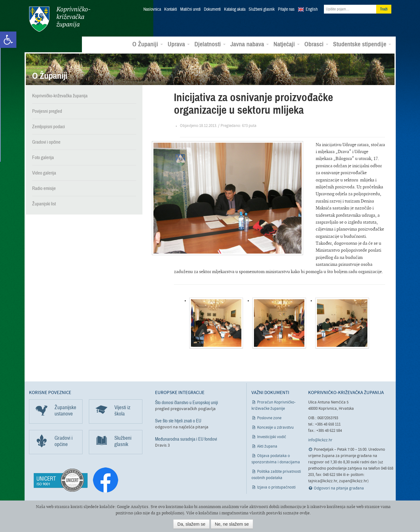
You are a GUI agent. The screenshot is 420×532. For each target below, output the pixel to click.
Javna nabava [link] (250, 44)
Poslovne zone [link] (269, 418)
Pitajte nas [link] (286, 9)
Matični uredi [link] (190, 9)
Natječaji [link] (287, 44)
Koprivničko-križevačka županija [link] (60, 19)
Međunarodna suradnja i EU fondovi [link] (186, 439)
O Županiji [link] (148, 44)
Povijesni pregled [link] (47, 111)
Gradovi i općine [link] (46, 142)
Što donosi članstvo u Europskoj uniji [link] (187, 402)
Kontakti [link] (171, 9)
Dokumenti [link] (212, 9)
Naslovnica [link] (152, 9)
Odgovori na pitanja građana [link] (339, 488)
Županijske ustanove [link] (65, 410)
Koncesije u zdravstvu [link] (275, 427)
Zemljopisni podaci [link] (49, 127)
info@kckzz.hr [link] (320, 440)
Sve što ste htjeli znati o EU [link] (178, 420)
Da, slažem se (191, 524)
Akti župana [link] (267, 446)
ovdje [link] (305, 513)
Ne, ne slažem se (232, 524)
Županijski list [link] (44, 204)
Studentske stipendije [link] (362, 44)
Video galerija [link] (44, 173)
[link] (8, 40)
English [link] (312, 9)
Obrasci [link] (316, 44)
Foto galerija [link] (43, 157)
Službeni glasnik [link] (262, 9)
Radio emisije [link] (44, 188)
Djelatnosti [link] (210, 44)
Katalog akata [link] (235, 9)
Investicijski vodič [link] (272, 437)
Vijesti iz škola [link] (122, 410)
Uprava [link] (179, 44)
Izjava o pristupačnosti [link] (276, 487)
